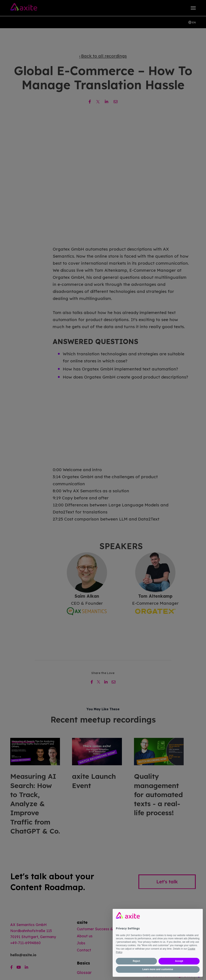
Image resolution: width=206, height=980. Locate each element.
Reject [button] (136, 961)
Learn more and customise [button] (158, 969)
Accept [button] (179, 961)
